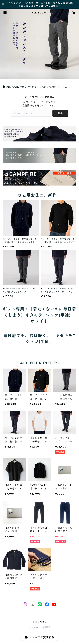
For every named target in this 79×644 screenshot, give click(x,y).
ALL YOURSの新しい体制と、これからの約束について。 (36, 87)
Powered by (39, 627)
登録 (60, 113)
